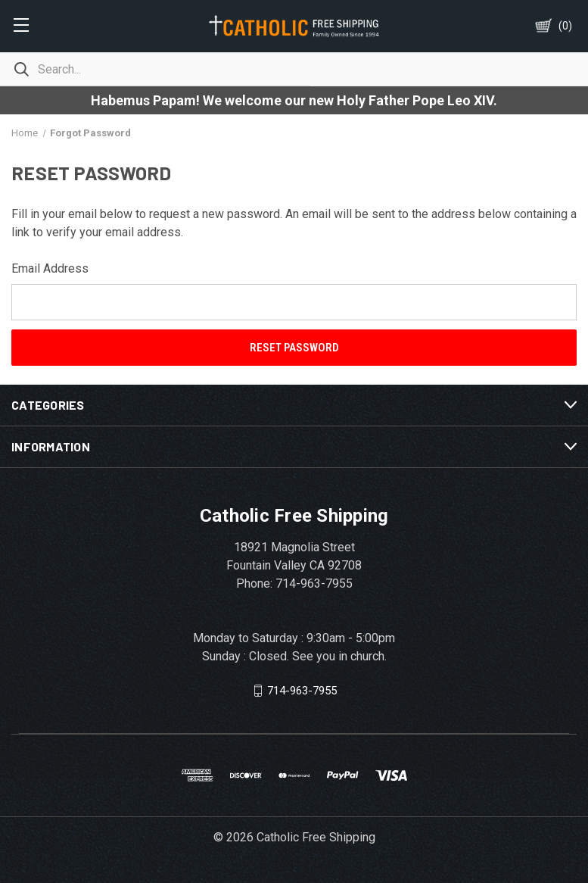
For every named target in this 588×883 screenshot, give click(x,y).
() (565, 26)
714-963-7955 (302, 691)
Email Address (50, 268)
